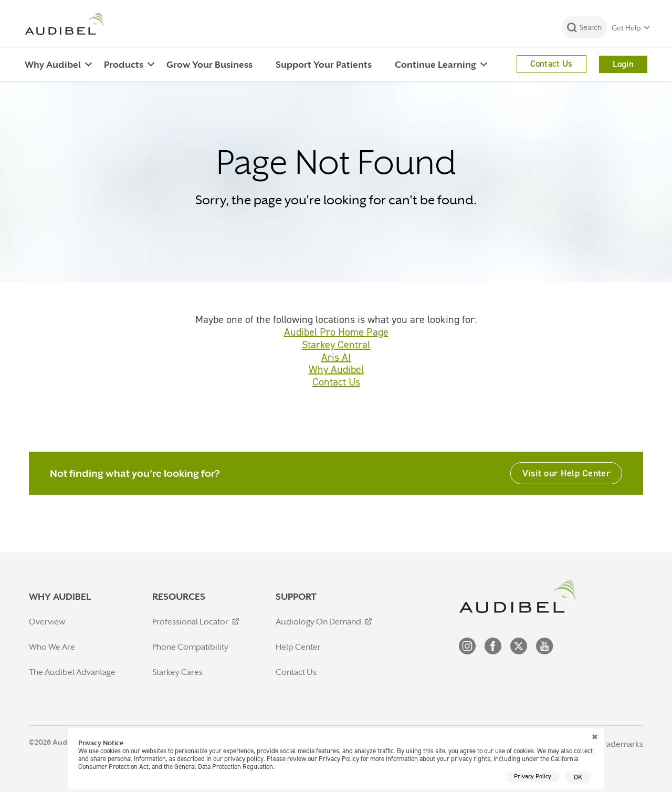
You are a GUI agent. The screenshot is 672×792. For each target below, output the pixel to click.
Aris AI (336, 357)
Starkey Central (336, 345)
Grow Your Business (209, 65)
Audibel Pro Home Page (336, 332)
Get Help (626, 28)
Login (623, 64)
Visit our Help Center (566, 473)
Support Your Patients (324, 65)
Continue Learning (435, 65)
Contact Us (552, 64)
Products (124, 65)
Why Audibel (53, 65)
